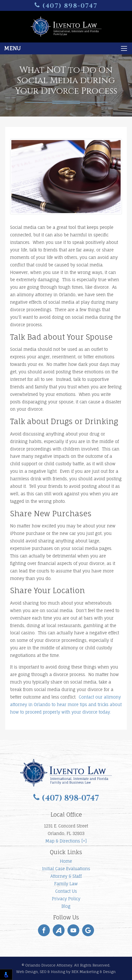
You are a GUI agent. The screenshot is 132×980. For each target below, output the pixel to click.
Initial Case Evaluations (66, 869)
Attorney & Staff (66, 876)
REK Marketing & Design (94, 972)
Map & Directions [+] (66, 841)
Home (66, 861)
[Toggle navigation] (66, 48)
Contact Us (66, 891)
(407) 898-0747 (66, 6)
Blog (66, 906)
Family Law (66, 884)
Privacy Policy (66, 899)
